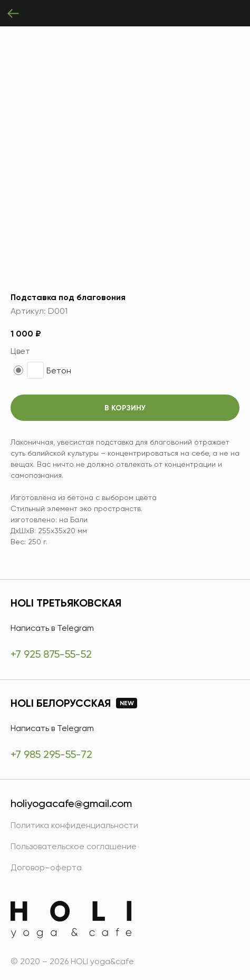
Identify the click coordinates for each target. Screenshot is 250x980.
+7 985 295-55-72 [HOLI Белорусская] (51, 754)
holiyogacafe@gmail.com (71, 803)
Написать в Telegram (52, 628)
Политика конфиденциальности (74, 825)
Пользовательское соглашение (74, 846)
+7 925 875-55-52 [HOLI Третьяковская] (51, 654)
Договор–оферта (46, 867)
